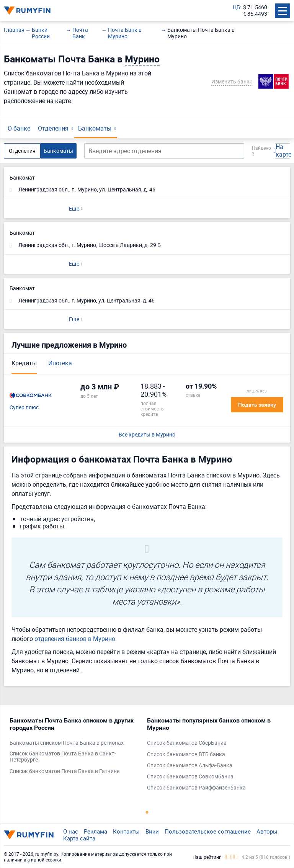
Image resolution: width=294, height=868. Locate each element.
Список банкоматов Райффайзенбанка (196, 788)
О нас (71, 831)
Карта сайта (79, 838)
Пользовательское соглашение (208, 831)
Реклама (96, 831)
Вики (152, 831)
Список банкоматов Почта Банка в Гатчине (65, 771)
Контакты (126, 831)
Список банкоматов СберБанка (187, 743)
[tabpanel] (74, 748)
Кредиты (24, 363)
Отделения (53, 128)
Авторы (267, 831)
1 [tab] (147, 812)
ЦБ (236, 7)
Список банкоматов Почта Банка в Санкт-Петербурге (63, 757)
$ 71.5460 (255, 7)
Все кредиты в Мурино (147, 435)
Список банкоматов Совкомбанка (190, 777)
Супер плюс (24, 408)
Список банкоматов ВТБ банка (186, 754)
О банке (19, 128)
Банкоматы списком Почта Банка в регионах (67, 743)
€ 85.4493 (255, 14)
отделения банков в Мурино (75, 639)
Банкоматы (95, 128)
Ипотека (60, 363)
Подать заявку (257, 405)
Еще (74, 208)
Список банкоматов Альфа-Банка (190, 766)
